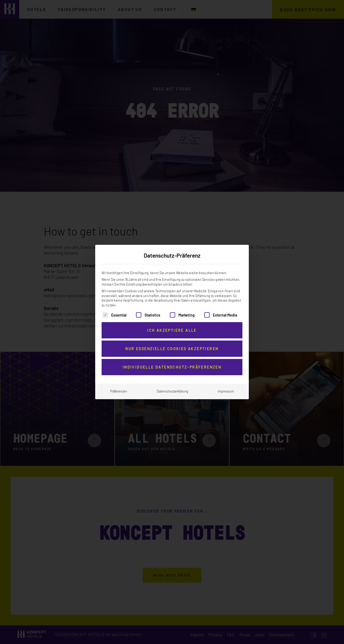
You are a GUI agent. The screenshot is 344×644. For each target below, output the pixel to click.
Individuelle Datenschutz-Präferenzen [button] (172, 364)
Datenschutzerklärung (173, 388)
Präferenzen (119, 388)
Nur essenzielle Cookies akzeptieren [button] (172, 346)
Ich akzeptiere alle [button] (172, 327)
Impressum (226, 388)
